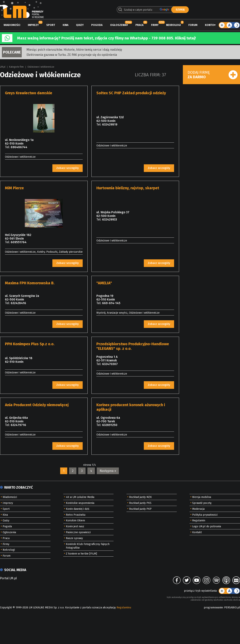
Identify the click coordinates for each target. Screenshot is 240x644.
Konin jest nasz (75, 526)
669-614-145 (111, 303)
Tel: (7, 147)
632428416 (18, 303)
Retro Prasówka (76, 515)
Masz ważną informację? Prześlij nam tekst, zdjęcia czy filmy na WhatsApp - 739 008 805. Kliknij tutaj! (106, 38)
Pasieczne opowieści (78, 532)
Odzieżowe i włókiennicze (41, 67)
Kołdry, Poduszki (47, 252)
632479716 (18, 425)
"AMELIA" (104, 283)
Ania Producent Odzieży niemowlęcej (37, 405)
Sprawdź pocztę (202, 503)
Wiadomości (12, 25)
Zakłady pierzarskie (71, 252)
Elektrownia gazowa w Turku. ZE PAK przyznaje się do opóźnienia (72, 55)
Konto (210, 25)
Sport (51, 25)
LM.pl (3, 67)
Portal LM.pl (8, 578)
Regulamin (199, 521)
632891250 (110, 425)
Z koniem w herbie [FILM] (81, 554)
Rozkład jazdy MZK (140, 497)
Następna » (108, 471)
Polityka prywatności (205, 515)
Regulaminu (124, 608)
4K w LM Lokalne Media (80, 497)
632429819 (110, 124)
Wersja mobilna (202, 497)
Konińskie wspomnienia (80, 503)
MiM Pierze (14, 188)
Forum (193, 25)
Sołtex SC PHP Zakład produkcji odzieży (131, 93)
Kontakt (197, 532)
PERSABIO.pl (232, 608)
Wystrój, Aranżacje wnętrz (112, 313)
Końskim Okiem (75, 521)
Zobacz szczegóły (68, 168)
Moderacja (198, 509)
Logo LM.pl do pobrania (207, 526)
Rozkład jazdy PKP (140, 509)
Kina (66, 25)
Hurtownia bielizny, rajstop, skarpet (128, 188)
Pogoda (97, 25)
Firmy (155, 25)
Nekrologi (173, 25)
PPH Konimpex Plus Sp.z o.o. (30, 344)
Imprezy (33, 25)
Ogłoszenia (118, 25)
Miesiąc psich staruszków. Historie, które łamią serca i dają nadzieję (74, 50)
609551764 (19, 242)
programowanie (213, 608)
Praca (139, 25)
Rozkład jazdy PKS (140, 503)
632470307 (110, 364)
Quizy (80, 25)
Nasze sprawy (74, 538)
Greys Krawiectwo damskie (29, 93)
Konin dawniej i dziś (78, 509)
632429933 (110, 219)
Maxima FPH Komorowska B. (30, 283)
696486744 (19, 147)
